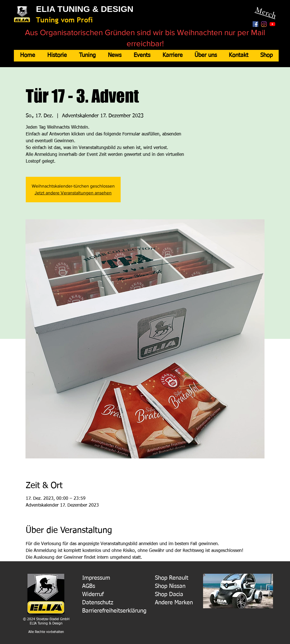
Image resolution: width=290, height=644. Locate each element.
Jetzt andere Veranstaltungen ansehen (73, 193)
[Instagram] (264, 24)
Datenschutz (98, 603)
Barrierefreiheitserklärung (114, 611)
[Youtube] (272, 24)
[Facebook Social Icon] (255, 24)
